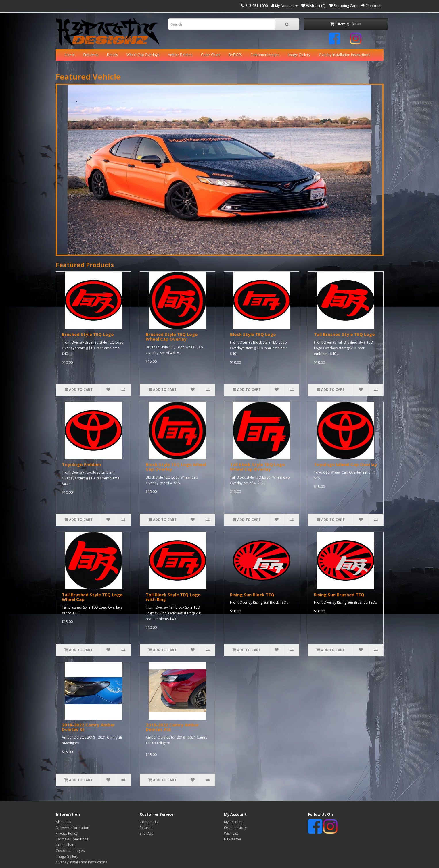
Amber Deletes (180, 55)
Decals (112, 55)
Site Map (147, 833)
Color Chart (210, 55)
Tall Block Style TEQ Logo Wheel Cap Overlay (257, 467)
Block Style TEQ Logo (253, 334)
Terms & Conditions (72, 839)
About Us (63, 822)
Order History (235, 828)
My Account (233, 822)
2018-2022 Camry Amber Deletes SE (88, 727)
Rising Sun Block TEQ (252, 595)
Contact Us (149, 822)
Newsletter (233, 839)
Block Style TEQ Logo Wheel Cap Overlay (176, 467)
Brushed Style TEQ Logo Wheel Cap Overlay (172, 337)
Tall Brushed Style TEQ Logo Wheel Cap (92, 597)
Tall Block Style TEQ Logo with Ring (173, 597)
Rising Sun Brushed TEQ (339, 595)
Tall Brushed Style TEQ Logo (344, 334)
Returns (146, 828)
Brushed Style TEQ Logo (88, 334)
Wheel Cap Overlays (143, 55)
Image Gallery (299, 55)
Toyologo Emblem (81, 464)
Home (70, 55)
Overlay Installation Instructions (344, 55)
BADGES (235, 55)
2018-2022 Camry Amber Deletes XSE (172, 727)
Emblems (91, 55)
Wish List (231, 833)
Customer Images (265, 55)
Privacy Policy (67, 833)
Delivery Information (72, 828)
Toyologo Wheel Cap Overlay (345, 464)
